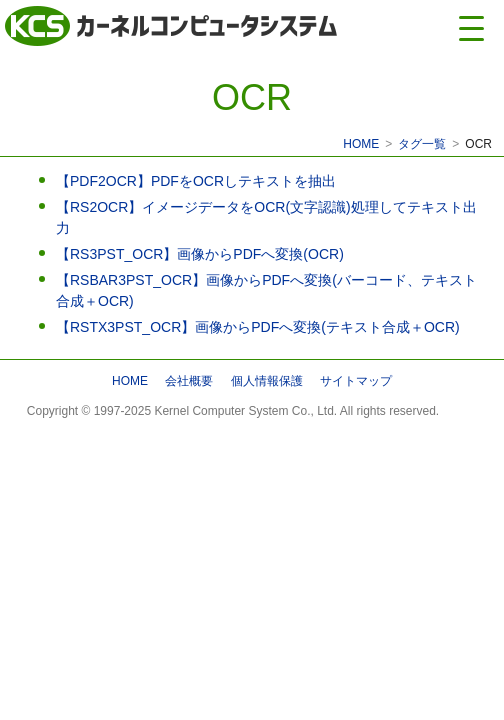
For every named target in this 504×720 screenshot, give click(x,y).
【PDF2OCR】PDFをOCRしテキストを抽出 (196, 181)
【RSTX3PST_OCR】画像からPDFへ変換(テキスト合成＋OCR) (258, 327)
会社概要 (189, 381)
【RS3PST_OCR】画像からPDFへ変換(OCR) (200, 254)
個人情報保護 (267, 381)
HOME (361, 144)
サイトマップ (356, 381)
